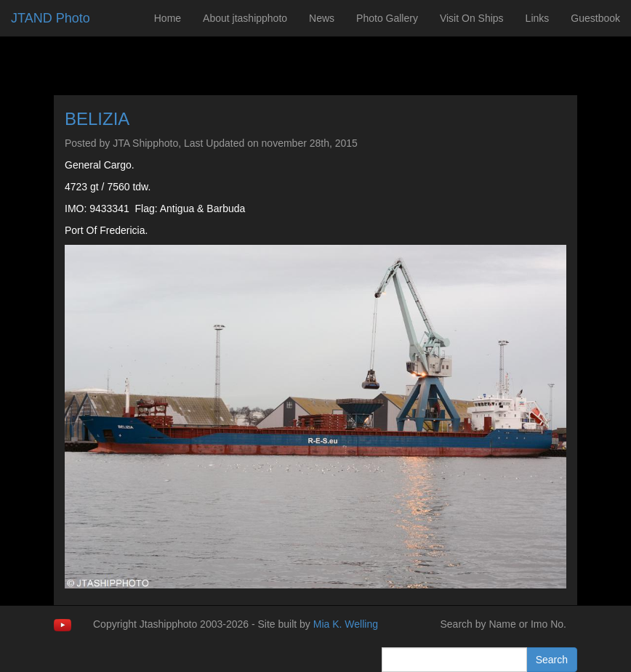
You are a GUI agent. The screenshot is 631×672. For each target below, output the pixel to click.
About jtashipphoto (245, 18)
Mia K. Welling (346, 624)
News (322, 18)
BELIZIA (97, 119)
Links (538, 18)
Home (168, 18)
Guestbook (595, 18)
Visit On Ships (472, 18)
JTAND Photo (51, 18)
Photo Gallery (387, 18)
